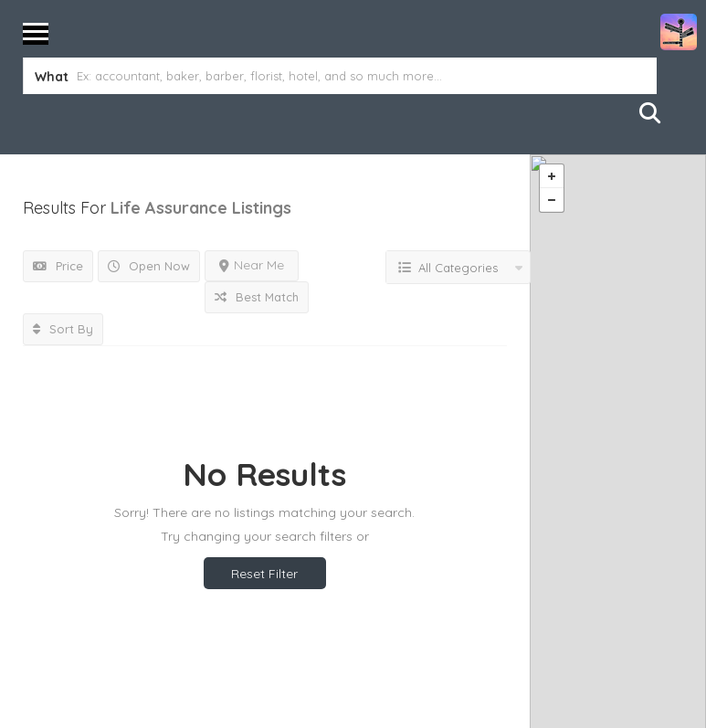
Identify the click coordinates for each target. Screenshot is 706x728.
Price (58, 266)
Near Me (252, 265)
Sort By (63, 329)
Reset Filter (264, 574)
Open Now (149, 266)
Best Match (257, 297)
